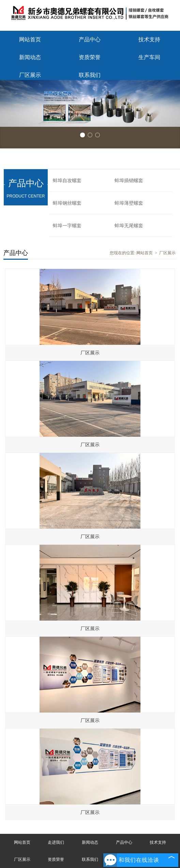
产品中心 (90, 39)
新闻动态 (30, 57)
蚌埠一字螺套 (67, 226)
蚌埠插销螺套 (129, 181)
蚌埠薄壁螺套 (129, 203)
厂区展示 (30, 75)
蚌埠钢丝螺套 (67, 203)
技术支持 (149, 39)
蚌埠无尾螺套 (129, 226)
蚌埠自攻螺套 (67, 181)
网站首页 (30, 39)
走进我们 (56, 842)
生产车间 (149, 57)
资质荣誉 (90, 57)
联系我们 (90, 75)
